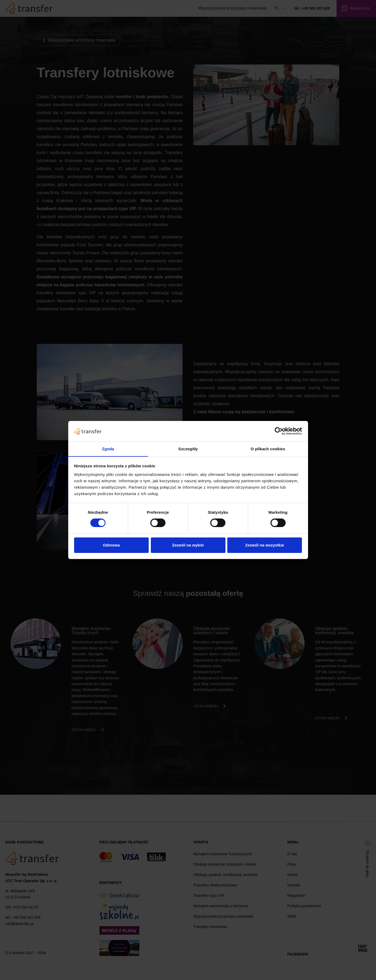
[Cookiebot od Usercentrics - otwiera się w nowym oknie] (279, 431)
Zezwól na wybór (188, 545)
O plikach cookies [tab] (268, 449)
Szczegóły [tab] (188, 449)
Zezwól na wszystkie (265, 545)
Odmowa (111, 545)
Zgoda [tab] (108, 449)
